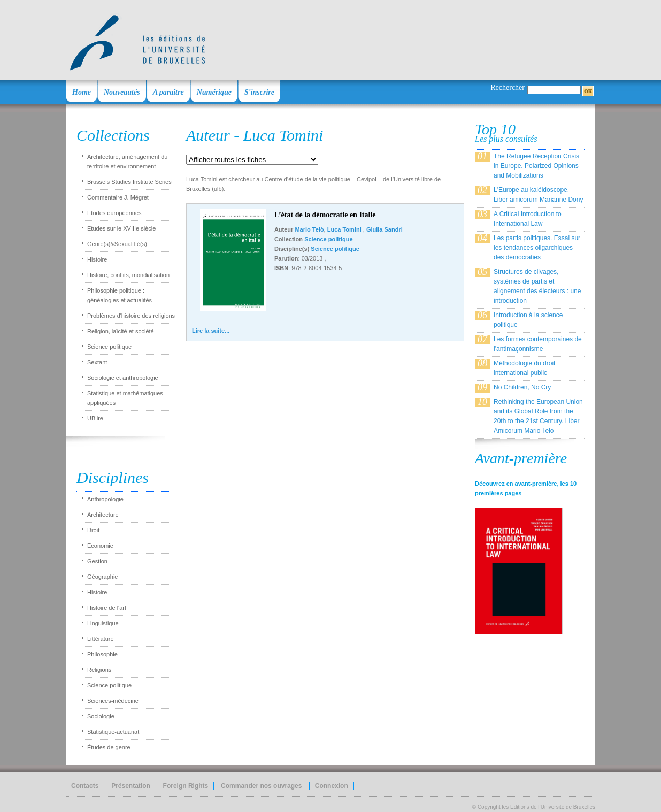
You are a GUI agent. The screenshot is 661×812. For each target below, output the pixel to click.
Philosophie (102, 654)
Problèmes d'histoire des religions (131, 316)
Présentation (131, 786)
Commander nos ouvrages (262, 786)
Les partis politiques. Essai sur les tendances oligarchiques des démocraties (537, 248)
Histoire (97, 259)
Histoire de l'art (107, 608)
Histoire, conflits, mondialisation (128, 275)
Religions (99, 670)
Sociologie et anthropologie (123, 378)
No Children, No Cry (522, 387)
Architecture (103, 515)
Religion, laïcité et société (121, 331)
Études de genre (109, 747)
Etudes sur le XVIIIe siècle (121, 228)
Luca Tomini (345, 229)
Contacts (85, 786)
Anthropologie (105, 499)
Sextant (97, 362)
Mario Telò (309, 229)
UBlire (95, 418)
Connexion (332, 786)
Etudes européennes (114, 213)
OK (588, 91)
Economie (100, 546)
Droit (93, 530)
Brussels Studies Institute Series (129, 182)
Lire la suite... (211, 331)
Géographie (103, 577)
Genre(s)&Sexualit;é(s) (117, 244)
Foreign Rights (186, 786)
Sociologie (101, 716)
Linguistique (103, 623)
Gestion (97, 561)
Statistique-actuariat (113, 732)
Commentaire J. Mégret (118, 197)
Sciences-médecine (113, 701)
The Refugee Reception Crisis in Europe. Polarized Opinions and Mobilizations (536, 166)
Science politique (109, 347)
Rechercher (508, 87)
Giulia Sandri (385, 229)
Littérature (101, 639)
